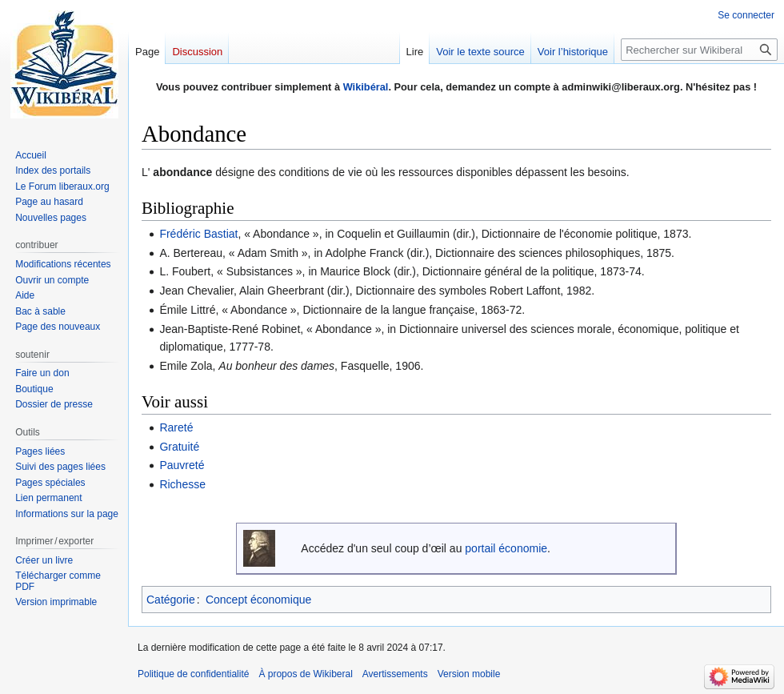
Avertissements (395, 674)
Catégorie (171, 600)
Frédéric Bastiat (198, 234)
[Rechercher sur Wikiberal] (699, 50)
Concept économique (258, 600)
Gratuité (179, 447)
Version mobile (469, 674)
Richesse (182, 484)
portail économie (506, 548)
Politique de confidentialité (193, 674)
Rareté (176, 427)
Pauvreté (182, 465)
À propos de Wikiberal (305, 674)
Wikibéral (366, 87)
